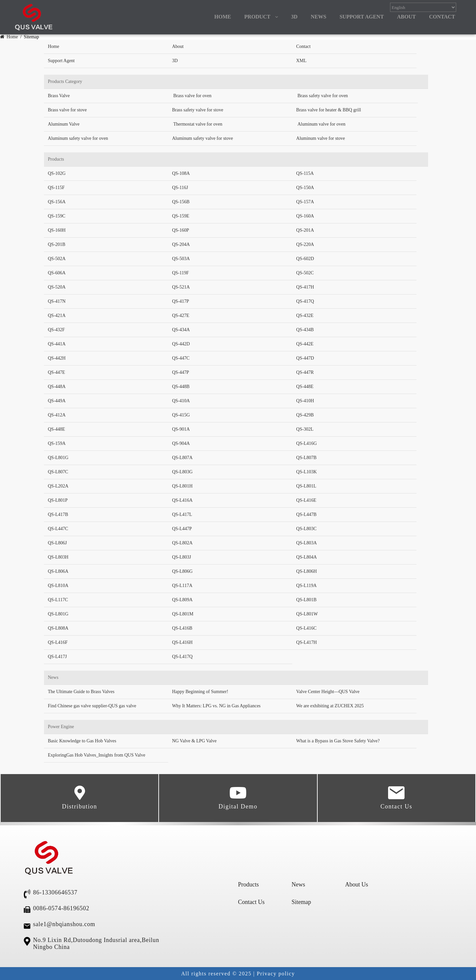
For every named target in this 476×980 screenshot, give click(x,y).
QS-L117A (182, 586)
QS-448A (57, 387)
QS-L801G (58, 458)
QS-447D (305, 358)
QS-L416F (58, 642)
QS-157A (305, 202)
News (298, 884)
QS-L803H (58, 557)
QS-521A (181, 287)
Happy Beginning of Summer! (200, 692)
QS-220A (305, 244)
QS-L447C (58, 529)
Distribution (80, 798)
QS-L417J (58, 657)
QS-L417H (306, 642)
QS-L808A (58, 628)
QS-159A (57, 443)
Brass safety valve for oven (323, 96)
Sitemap (301, 902)
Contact (303, 46)
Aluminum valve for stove (320, 138)
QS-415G (181, 415)
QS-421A (57, 315)
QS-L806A (58, 571)
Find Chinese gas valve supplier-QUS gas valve (92, 706)
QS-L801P (58, 500)
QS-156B (181, 202)
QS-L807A (182, 458)
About (178, 46)
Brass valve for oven (192, 96)
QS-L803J (181, 557)
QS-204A (181, 244)
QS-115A (305, 173)
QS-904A (181, 443)
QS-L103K (306, 472)
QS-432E (305, 315)
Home (10, 37)
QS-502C (305, 273)
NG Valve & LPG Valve (194, 741)
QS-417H (305, 287)
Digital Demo (238, 798)
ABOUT (406, 17)
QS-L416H (182, 642)
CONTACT (442, 17)
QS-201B (57, 244)
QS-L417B (58, 514)
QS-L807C (58, 472)
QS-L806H (306, 571)
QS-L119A (306, 586)
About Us (357, 884)
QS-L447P (182, 529)
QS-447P (180, 372)
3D (295, 17)
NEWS (318, 17)
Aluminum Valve (64, 124)
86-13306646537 (55, 892)
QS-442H (57, 358)
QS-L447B (306, 514)
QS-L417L (182, 514)
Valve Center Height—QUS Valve (328, 692)
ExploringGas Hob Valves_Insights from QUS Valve (97, 755)
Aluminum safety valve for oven (78, 138)
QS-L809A (182, 600)
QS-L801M (183, 614)
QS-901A (181, 429)
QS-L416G (306, 443)
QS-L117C (58, 600)
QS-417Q (305, 301)
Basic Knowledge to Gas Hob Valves (82, 741)
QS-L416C (306, 628)
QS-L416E (306, 500)
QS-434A (181, 330)
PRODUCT (257, 17)
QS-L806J (58, 543)
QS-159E (180, 216)
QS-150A (305, 188)
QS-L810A (58, 586)
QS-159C (57, 216)
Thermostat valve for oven (198, 124)
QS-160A (305, 216)
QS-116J (180, 188)
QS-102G (57, 173)
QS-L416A (182, 500)
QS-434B (305, 330)
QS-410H (305, 401)
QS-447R (305, 372)
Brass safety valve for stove (198, 110)
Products (248, 884)
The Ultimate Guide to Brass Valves (81, 692)
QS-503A (181, 259)
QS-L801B (306, 600)
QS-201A (305, 230)
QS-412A (57, 415)
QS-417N (57, 301)
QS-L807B (306, 458)
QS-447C (181, 358)
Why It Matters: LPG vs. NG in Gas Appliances (216, 706)
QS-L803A (306, 543)
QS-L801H (182, 486)
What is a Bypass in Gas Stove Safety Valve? (338, 741)
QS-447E (57, 372)
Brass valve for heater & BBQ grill (329, 110)
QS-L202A (58, 486)
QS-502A (57, 259)
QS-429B (305, 415)
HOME (223, 17)
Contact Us (397, 798)
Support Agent (362, 17)
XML (301, 61)
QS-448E (305, 387)
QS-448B (181, 387)
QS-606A (57, 273)
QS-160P (180, 230)
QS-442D (181, 344)
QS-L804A (306, 557)
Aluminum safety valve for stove (202, 138)
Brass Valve (59, 96)
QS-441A (57, 344)
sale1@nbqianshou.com (64, 924)
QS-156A (57, 202)
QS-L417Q (182, 657)
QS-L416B (182, 628)
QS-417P (180, 301)
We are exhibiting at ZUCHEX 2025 (330, 706)
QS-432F (56, 330)
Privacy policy (276, 974)
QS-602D (305, 259)
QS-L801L (306, 486)
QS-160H (57, 230)
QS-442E (305, 344)
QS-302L (305, 429)
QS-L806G (182, 571)
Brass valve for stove (67, 110)
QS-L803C (306, 529)
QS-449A (57, 401)
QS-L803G (182, 472)
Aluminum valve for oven (321, 124)
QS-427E (180, 315)
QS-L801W (307, 614)
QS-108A (181, 173)
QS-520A (57, 287)
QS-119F (180, 273)
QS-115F (56, 188)
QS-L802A (182, 543)
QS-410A (181, 401)
